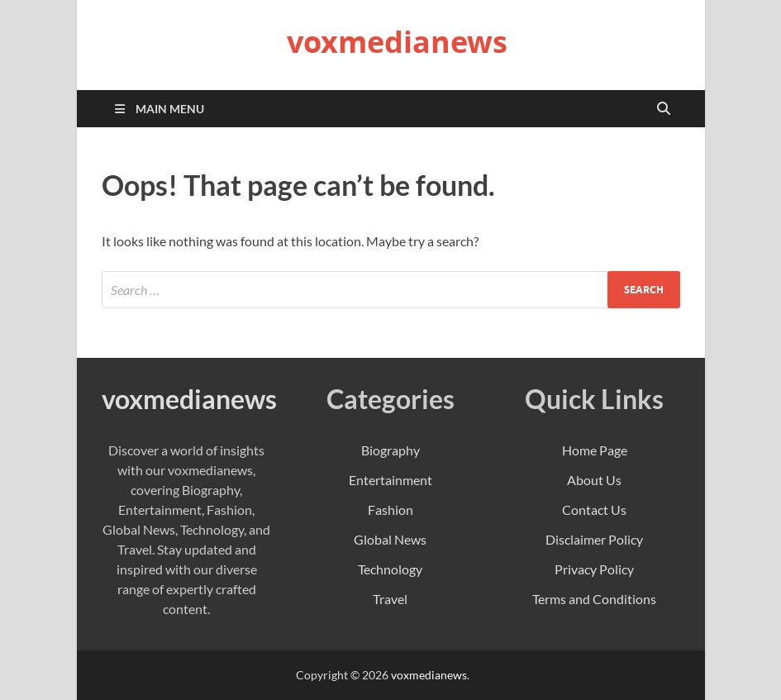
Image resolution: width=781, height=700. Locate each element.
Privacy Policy (594, 569)
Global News (390, 539)
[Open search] (664, 109)
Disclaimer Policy (594, 539)
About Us (594, 480)
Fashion (390, 510)
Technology (390, 569)
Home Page (595, 450)
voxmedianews (397, 42)
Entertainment (390, 480)
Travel (390, 599)
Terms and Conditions (594, 599)
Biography (390, 450)
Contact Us (594, 510)
